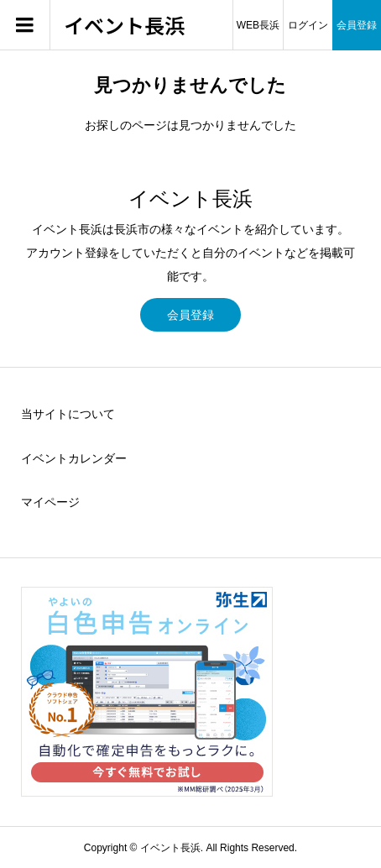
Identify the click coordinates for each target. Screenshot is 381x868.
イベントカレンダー (74, 458)
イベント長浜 (124, 26)
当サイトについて (68, 414)
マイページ (50, 502)
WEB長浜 (258, 25)
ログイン (308, 25)
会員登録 (357, 25)
